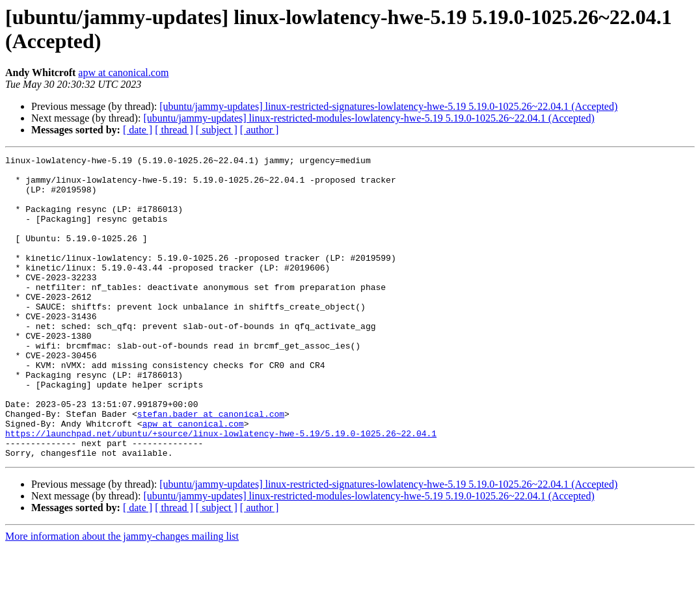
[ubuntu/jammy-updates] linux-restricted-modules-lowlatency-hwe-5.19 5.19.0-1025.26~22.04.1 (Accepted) (369, 118)
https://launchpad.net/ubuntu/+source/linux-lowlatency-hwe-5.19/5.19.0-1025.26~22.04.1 (221, 490)
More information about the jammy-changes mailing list (122, 597)
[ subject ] (217, 130)
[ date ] (138, 130)
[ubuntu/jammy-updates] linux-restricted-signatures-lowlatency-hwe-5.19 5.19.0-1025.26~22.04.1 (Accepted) (388, 106)
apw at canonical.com (123, 73)
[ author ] (260, 130)
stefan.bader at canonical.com (211, 466)
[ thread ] (174, 130)
